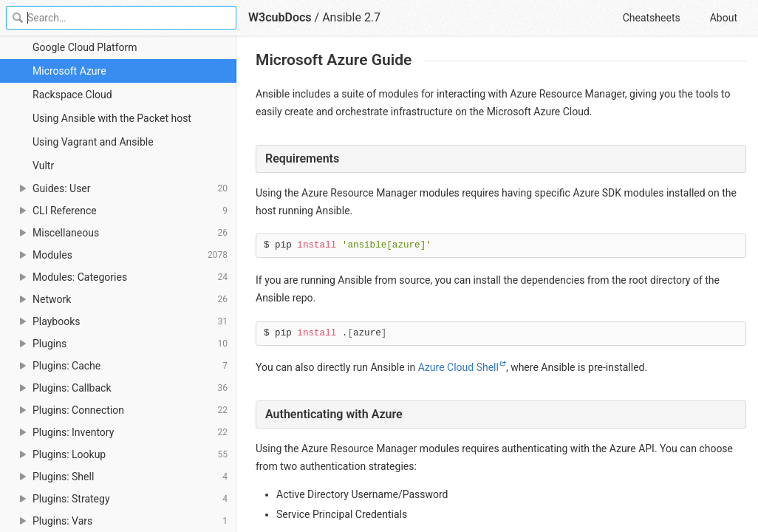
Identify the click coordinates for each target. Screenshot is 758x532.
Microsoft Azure (69, 71)
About (724, 18)
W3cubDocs (280, 17)
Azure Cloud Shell (458, 367)
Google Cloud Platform (85, 47)
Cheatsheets (652, 18)
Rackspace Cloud (72, 95)
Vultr (43, 166)
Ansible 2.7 (351, 17)
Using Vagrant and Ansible (93, 142)
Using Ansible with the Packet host (112, 118)
